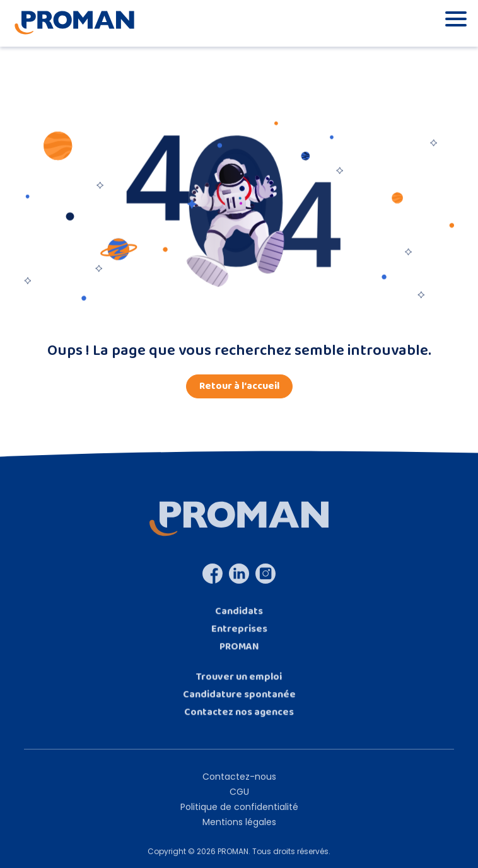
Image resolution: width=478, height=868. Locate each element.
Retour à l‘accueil (239, 386)
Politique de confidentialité (239, 815)
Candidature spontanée (239, 703)
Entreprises (239, 637)
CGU (239, 800)
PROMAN (239, 655)
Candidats (239, 619)
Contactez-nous (239, 785)
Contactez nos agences (239, 720)
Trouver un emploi (239, 685)
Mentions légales (239, 830)
